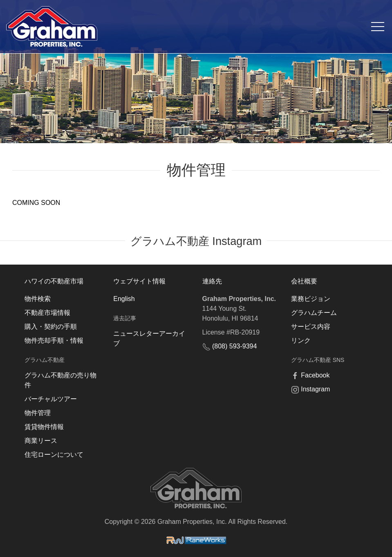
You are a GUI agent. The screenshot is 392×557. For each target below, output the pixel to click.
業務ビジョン (311, 299)
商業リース (41, 441)
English (124, 299)
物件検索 (38, 299)
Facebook (315, 375)
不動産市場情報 (47, 313)
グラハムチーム (314, 313)
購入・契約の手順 (51, 327)
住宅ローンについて (54, 455)
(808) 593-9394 (234, 346)
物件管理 (38, 413)
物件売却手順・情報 (54, 340)
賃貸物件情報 (44, 427)
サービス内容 (311, 327)
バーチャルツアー (51, 399)
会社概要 (304, 281)
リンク (301, 340)
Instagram (315, 389)
